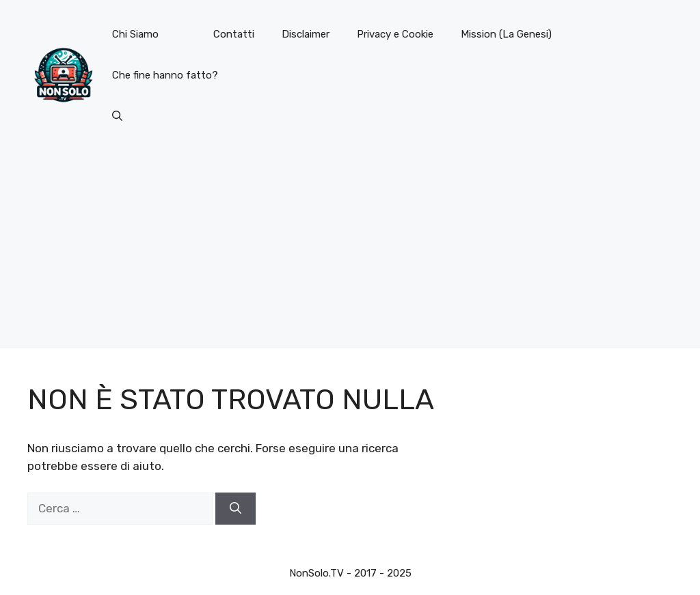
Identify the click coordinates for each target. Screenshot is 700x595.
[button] (117, 116)
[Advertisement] (350, 253)
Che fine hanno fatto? (165, 75)
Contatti (234, 34)
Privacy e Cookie (395, 34)
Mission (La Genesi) (506, 34)
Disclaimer (306, 34)
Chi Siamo (135, 34)
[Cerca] (235, 509)
